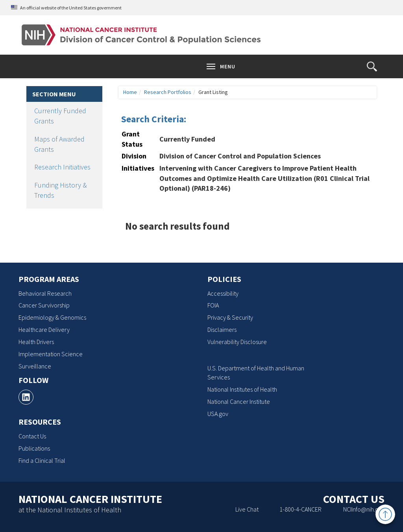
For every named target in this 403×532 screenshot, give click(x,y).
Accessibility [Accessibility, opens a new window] (223, 293)
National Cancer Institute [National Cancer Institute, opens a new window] (239, 401)
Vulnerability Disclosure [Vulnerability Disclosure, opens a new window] (237, 342)
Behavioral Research (45, 293)
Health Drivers (36, 342)
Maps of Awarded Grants (59, 144)
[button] (372, 66)
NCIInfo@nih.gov (364, 509)
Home (130, 92)
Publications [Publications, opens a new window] (34, 448)
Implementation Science (51, 354)
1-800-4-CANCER (300, 509)
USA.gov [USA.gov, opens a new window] (218, 414)
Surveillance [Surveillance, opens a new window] (35, 366)
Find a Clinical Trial (42, 460)
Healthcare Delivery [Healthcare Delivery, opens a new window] (44, 330)
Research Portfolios (168, 92)
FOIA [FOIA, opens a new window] (213, 305)
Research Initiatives (62, 167)
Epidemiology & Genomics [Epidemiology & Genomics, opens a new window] (52, 317)
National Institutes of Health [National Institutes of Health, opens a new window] (242, 389)
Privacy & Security (230, 317)
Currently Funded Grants (60, 116)
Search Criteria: (154, 119)
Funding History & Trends (61, 190)
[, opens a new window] (26, 397)
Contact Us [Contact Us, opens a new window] (32, 436)
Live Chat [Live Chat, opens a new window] (247, 509)
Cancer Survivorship (44, 305)
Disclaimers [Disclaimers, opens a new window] (222, 330)
